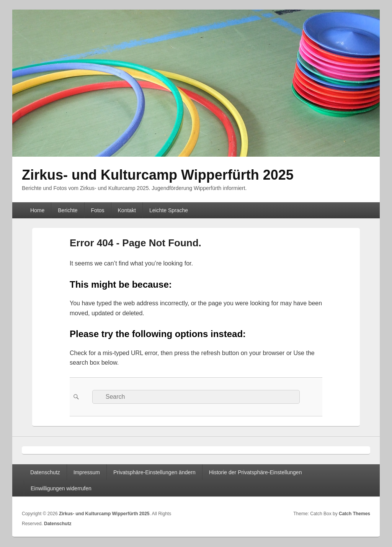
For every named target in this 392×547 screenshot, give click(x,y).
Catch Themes (354, 514)
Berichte (68, 210)
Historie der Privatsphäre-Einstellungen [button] (256, 472)
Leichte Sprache (169, 210)
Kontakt (127, 210)
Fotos (98, 210)
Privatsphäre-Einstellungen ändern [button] (154, 472)
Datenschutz (45, 472)
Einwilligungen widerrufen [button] (61, 488)
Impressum (87, 472)
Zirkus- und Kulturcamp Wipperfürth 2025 (158, 175)
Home (37, 210)
